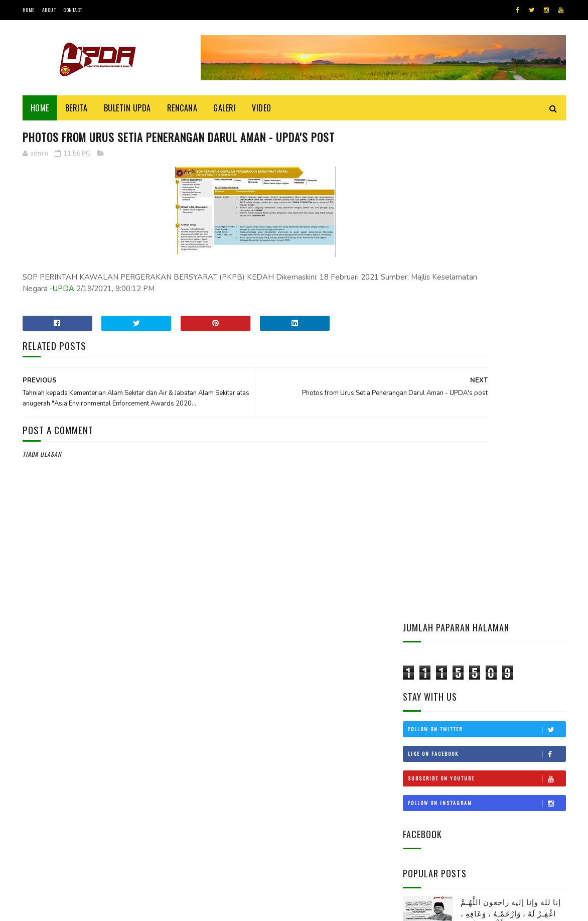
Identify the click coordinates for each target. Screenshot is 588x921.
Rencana (182, 108)
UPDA (162, 290)
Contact (73, 10)
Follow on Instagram (487, 310)
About (49, 10)
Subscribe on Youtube (487, 286)
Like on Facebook (487, 261)
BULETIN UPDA (127, 108)
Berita (77, 108)
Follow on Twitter (487, 236)
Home (29, 10)
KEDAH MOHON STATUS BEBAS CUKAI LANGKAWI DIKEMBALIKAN (513, 604)
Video (262, 108)
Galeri (225, 108)
